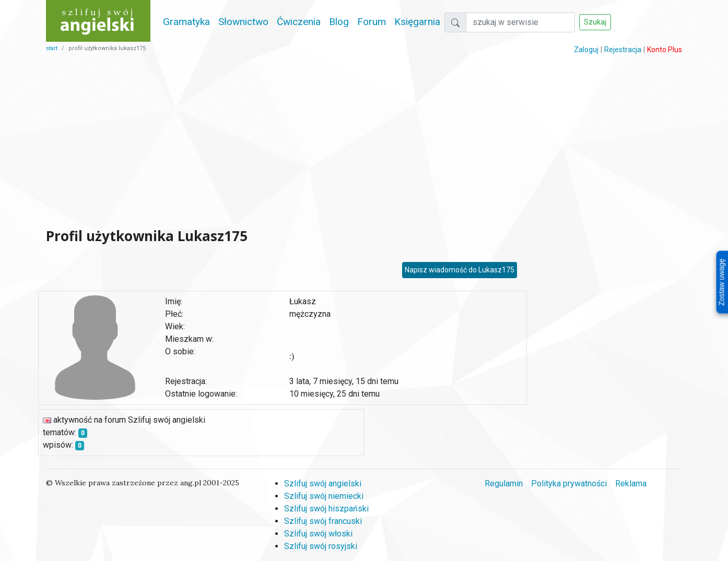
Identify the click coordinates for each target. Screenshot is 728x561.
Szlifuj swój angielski (323, 484)
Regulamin (504, 484)
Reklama (631, 484)
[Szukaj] (520, 22)
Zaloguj (586, 50)
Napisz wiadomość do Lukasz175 (460, 270)
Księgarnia (417, 22)
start (52, 48)
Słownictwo (243, 22)
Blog (339, 22)
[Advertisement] (283, 141)
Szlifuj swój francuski (323, 521)
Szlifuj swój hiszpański (326, 509)
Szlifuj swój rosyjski (321, 546)
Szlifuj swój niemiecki (324, 496)
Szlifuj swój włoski (318, 534)
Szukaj (595, 22)
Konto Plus (665, 50)
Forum (372, 22)
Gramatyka (186, 22)
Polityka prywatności (569, 484)
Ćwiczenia (299, 22)
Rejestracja (623, 50)
